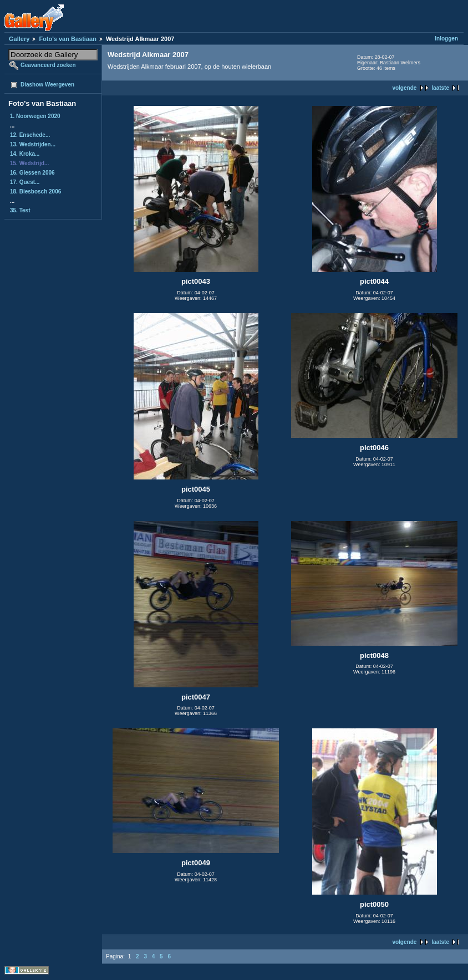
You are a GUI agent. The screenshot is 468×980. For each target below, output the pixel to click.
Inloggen (446, 39)
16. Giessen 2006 (32, 173)
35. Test (20, 210)
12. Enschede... (30, 135)
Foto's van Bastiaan (67, 39)
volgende (404, 88)
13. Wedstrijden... (33, 144)
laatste (440, 88)
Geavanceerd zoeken (48, 65)
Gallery (19, 39)
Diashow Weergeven (47, 85)
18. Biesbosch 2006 (35, 192)
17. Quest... (25, 182)
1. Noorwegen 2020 (35, 116)
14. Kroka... (25, 154)
